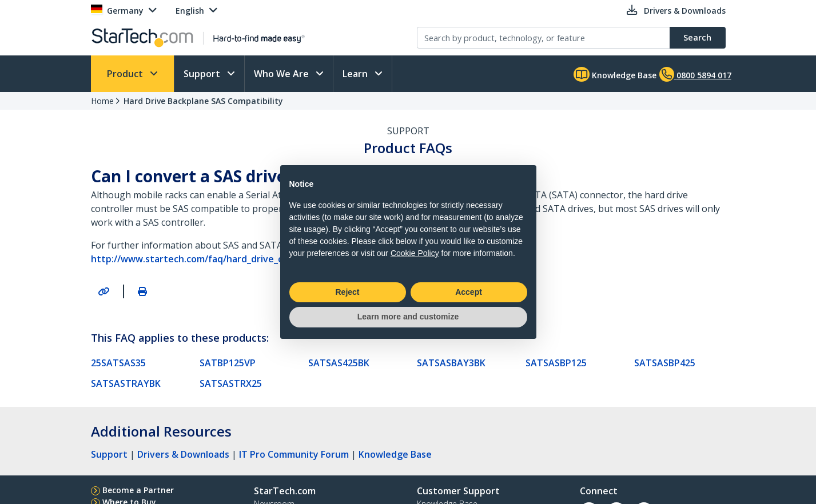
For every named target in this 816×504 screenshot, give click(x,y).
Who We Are (282, 74)
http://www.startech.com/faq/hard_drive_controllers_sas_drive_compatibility (263, 259)
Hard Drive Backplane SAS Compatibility (203, 101)
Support (203, 74)
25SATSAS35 (118, 363)
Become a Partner (138, 490)
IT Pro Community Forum (294, 454)
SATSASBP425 (665, 363)
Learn (356, 74)
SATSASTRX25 (231, 383)
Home (102, 101)
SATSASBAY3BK (451, 363)
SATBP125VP (228, 363)
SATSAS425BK (339, 363)
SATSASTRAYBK (126, 383)
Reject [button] (347, 292)
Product (126, 74)
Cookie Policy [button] (415, 253)
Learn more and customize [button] (408, 317)
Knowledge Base (615, 74)
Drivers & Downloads (183, 454)
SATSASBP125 (556, 363)
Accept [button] (469, 292)
